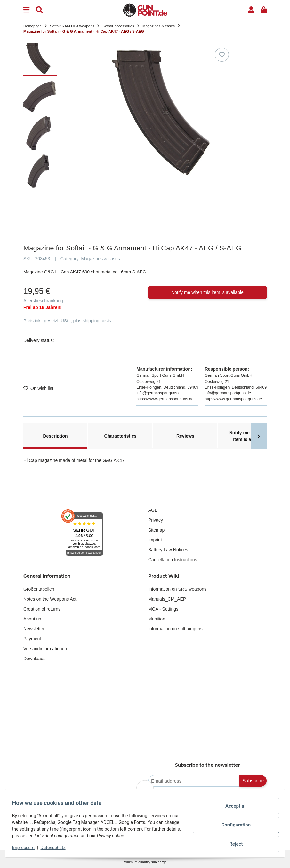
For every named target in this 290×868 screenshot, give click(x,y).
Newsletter (34, 629)
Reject (232, 844)
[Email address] (194, 781)
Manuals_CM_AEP (167, 599)
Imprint (155, 540)
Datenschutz (57, 848)
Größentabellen (39, 589)
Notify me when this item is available (207, 292)
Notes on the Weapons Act (50, 599)
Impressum (27, 848)
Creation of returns (42, 609)
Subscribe (253, 781)
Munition (157, 619)
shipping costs (97, 321)
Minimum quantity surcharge (145, 862)
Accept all (233, 806)
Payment (32, 639)
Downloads (34, 659)
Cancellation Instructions (173, 560)
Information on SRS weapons (177, 589)
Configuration (232, 825)
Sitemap (156, 530)
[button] (251, 10)
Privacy (156, 520)
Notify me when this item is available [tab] (250, 436)
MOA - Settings (163, 609)
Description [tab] (55, 436)
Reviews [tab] (185, 436)
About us (32, 619)
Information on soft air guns (175, 629)
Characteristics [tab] (120, 436)
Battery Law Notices (168, 550)
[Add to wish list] (222, 55)
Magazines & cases (100, 259)
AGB (153, 510)
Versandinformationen (45, 649)
